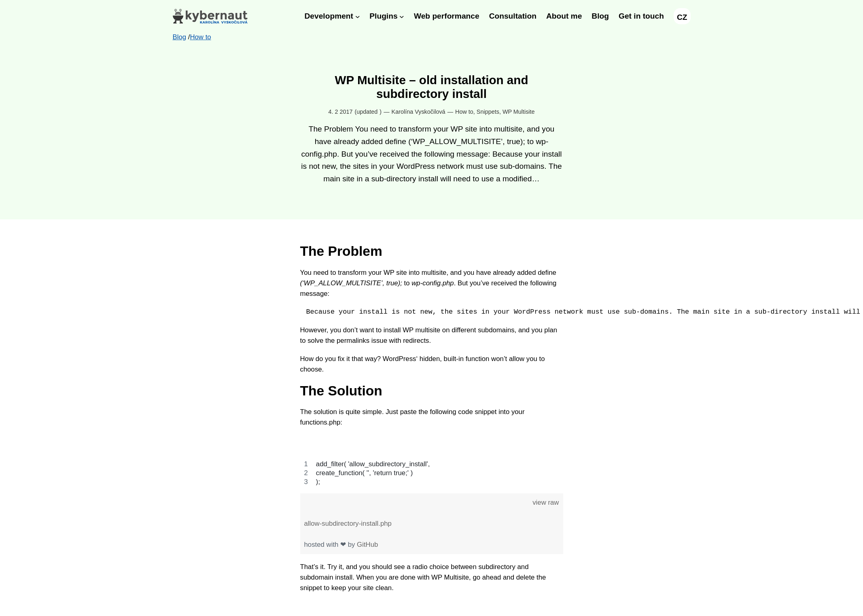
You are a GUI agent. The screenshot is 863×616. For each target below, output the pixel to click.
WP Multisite (519, 112)
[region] (432, 461)
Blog (180, 37)
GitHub (367, 545)
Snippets (488, 112)
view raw (546, 502)
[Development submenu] (358, 16)
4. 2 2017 (340, 112)
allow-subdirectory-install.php (348, 524)
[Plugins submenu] (402, 16)
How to (464, 112)
